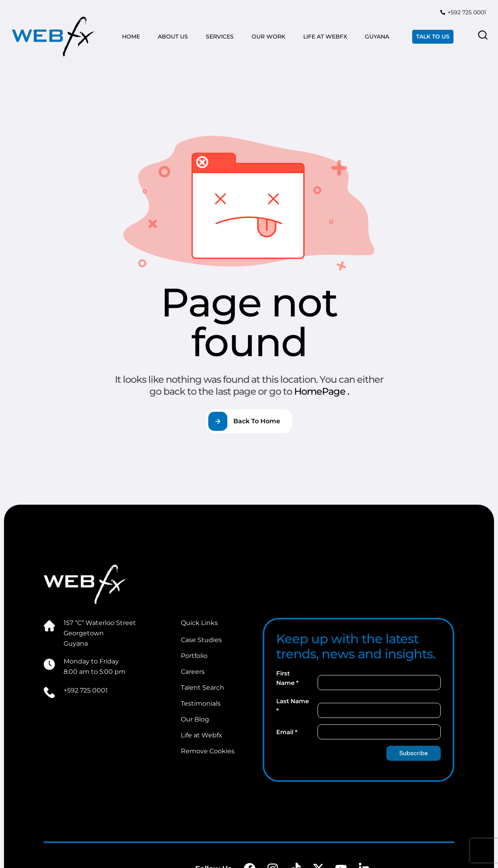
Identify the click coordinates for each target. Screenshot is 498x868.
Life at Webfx (202, 735)
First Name (287, 678)
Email (287, 732)
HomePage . (322, 391)
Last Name (293, 706)
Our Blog (195, 719)
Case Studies (201, 640)
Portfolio (194, 656)
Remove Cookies (208, 751)
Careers (193, 672)
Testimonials (201, 703)
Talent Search (202, 688)
